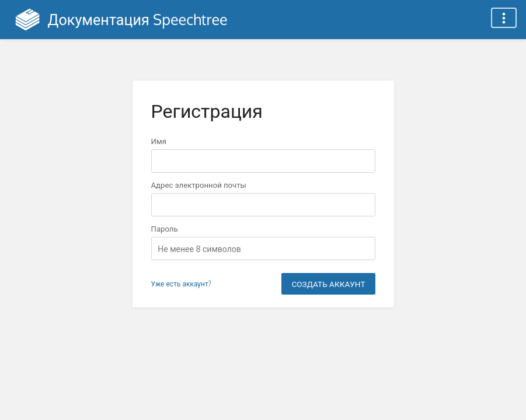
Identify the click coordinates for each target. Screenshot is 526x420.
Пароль (165, 228)
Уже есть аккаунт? (181, 284)
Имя (159, 141)
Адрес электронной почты (199, 185)
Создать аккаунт (328, 284)
